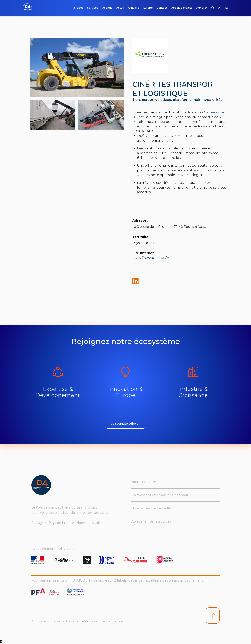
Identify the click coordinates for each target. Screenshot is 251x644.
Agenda (107, 8)
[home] (28, 8)
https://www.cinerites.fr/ (151, 258)
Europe (148, 8)
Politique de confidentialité (80, 621)
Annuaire (134, 8)
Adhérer (202, 8)
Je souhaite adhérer (125, 424)
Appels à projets (182, 8)
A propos (77, 8)
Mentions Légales (112, 621)
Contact (162, 8)
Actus (120, 8)
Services (93, 8)
